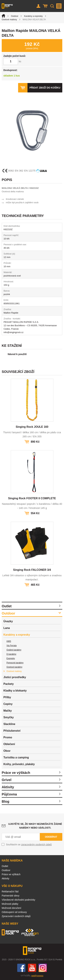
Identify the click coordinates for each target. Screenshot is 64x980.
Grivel (7, 780)
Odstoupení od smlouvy (14, 912)
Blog (5, 801)
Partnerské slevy (10, 896)
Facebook (21, 968)
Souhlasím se (29, 845)
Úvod (3, 16)
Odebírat (51, 837)
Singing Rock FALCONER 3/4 (32, 570)
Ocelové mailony (9, 20)
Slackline (9, 724)
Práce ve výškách (16, 773)
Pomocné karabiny (15, 663)
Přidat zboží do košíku (45, 88)
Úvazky (8, 621)
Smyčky (9, 717)
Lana (7, 628)
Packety (9, 684)
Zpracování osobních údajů (16, 916)
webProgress (37, 976)
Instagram (43, 968)
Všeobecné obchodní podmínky (18, 900)
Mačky (8, 711)
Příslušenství (12, 731)
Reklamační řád (10, 892)
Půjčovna (9, 794)
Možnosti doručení (11, 908)
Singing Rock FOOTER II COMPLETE (32, 498)
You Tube (32, 968)
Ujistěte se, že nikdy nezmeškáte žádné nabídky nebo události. (35, 826)
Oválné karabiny (14, 650)
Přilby (7, 697)
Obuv (7, 751)
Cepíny (8, 704)
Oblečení (9, 744)
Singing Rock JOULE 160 (32, 427)
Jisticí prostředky (15, 677)
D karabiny (11, 654)
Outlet (7, 606)
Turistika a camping (16, 757)
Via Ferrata (12, 646)
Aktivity (8, 787)
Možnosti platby (10, 904)
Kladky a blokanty (15, 691)
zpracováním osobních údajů (36, 845)
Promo (8, 737)
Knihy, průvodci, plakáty (19, 764)
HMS (9, 641)
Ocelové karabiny (14, 667)
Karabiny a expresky (33, 16)
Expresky (11, 658)
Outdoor (15, 16)
